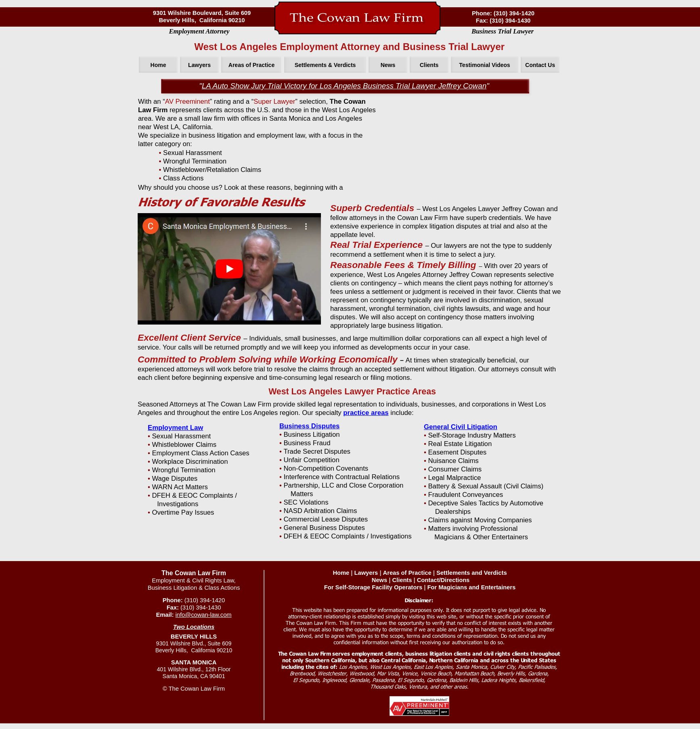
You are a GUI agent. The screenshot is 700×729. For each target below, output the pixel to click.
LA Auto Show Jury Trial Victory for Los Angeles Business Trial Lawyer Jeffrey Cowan (344, 86)
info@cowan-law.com (204, 615)
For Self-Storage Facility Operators (373, 587)
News (379, 580)
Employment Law (175, 428)
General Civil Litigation (461, 427)
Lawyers (366, 573)
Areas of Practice (407, 573)
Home (341, 573)
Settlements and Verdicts (472, 573)
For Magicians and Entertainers (471, 587)
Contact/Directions (443, 580)
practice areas (366, 413)
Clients (402, 580)
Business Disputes (309, 426)
